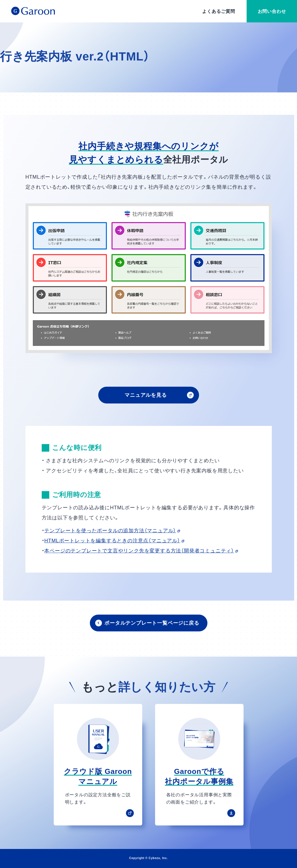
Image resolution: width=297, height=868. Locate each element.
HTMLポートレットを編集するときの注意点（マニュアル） (114, 541)
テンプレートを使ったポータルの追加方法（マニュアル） (112, 531)
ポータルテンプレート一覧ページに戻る (152, 623)
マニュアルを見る (146, 395)
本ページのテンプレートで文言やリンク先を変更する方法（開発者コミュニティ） (141, 551)
